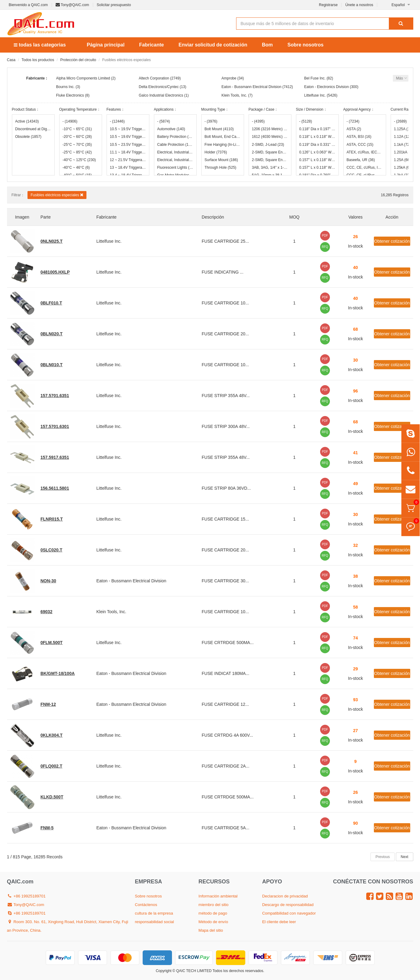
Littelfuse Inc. (315, 95)
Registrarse (328, 5)
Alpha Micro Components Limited (83, 78)
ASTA (354, 129)
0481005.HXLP (55, 272)
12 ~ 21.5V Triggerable (128, 160)
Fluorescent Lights (175, 168)
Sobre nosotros (305, 45)
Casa (11, 60)
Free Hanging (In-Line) (223, 145)
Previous (383, 857)
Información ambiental (218, 896)
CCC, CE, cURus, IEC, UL (365, 168)
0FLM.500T (52, 643)
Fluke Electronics (70, 95)
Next (405, 857)
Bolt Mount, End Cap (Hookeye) (223, 137)
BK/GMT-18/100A (58, 673)
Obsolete (28, 137)
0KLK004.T (52, 735)
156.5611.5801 (55, 488)
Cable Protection (175, 145)
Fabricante (152, 45)
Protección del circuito (78, 60)
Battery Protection (175, 137)
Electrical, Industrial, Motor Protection (175, 160)
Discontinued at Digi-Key (33, 129)
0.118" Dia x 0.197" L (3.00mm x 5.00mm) (317, 129)
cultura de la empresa (154, 913)
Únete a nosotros (359, 5)
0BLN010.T (52, 365)
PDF (325, 236)
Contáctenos (146, 905)
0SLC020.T (52, 550)
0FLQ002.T (52, 766)
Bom (267, 45)
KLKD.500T (52, 797)
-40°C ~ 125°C (79, 160)
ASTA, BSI (359, 137)
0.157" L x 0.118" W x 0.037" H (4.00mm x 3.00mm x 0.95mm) (317, 168)
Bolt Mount (219, 129)
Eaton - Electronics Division (327, 87)
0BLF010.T (51, 303)
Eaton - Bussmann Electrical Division (251, 87)
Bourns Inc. (66, 87)
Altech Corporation (154, 78)
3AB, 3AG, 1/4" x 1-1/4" (270, 168)
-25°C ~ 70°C (77, 145)
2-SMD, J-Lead (268, 145)
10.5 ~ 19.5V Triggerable (128, 129)
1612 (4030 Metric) (270, 137)
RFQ (325, 247)
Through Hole (221, 168)
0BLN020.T (52, 334)
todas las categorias (40, 45)
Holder (216, 152)
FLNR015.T (52, 519)
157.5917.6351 (55, 457)
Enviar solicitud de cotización (213, 45)
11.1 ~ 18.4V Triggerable (128, 152)
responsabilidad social (155, 922)
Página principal (106, 45)
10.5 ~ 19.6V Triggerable (128, 137)
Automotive (171, 129)
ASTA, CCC (360, 145)
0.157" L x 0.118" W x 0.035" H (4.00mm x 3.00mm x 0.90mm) (317, 160)
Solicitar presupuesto (114, 5)
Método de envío (213, 922)
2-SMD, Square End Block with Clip (270, 160)
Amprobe (229, 78)
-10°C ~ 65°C (77, 129)
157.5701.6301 (55, 426)
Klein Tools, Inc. (234, 95)
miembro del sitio (214, 905)
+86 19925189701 (26, 896)
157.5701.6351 (55, 396)
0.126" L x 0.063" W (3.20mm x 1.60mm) (317, 152)
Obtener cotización (392, 241)
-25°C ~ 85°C (77, 152)
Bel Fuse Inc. (315, 78)
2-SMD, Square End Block (270, 152)
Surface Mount (221, 160)
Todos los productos (38, 60)
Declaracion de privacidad (285, 896)
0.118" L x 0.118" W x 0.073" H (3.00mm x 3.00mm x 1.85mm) (317, 137)
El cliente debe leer (279, 922)
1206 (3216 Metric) (270, 129)
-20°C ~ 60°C (77, 137)
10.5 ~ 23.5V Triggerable (128, 145)
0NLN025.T (52, 241)
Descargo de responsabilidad (288, 905)
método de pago (213, 913)
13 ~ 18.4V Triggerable (128, 168)
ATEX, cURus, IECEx (365, 152)
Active (27, 121)
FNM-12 (48, 704)
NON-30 (48, 581)
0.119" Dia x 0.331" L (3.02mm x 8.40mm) (317, 145)
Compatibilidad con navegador (289, 913)
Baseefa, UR (361, 160)
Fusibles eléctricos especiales (57, 195)
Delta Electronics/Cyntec (159, 87)
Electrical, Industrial (175, 152)
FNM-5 (47, 828)
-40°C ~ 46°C (76, 168)
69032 (47, 612)
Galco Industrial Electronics (161, 95)
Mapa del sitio (211, 930)
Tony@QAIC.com (72, 5)
